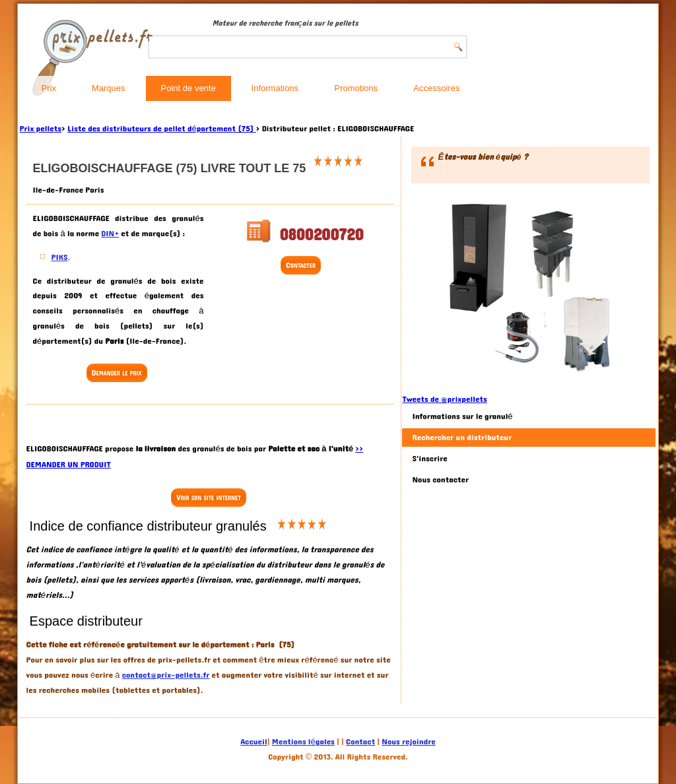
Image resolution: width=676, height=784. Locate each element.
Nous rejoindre (408, 742)
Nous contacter (440, 480)
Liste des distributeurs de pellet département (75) (161, 129)
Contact (360, 742)
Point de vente (188, 88)
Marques (109, 88)
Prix (49, 88)
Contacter (301, 265)
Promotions (356, 88)
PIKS (60, 257)
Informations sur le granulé (462, 416)
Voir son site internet (208, 498)
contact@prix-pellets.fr (166, 675)
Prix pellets (41, 129)
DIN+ (110, 234)
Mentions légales (303, 742)
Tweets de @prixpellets (444, 399)
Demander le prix (117, 373)
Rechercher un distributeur (462, 438)
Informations (275, 88)
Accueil (253, 742)
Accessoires (436, 88)
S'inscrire (429, 459)
